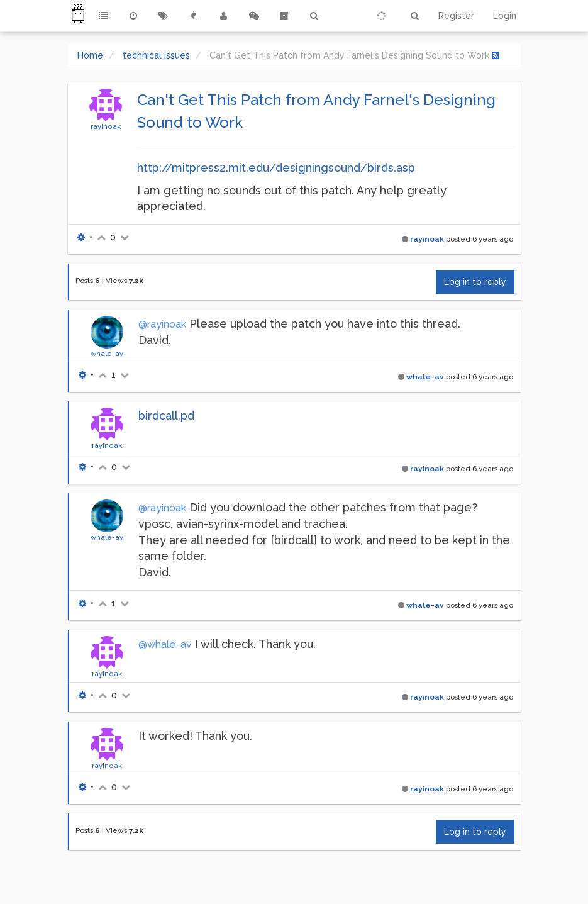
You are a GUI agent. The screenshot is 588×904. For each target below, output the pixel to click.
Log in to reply (475, 282)
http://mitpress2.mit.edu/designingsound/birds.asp (276, 168)
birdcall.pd (166, 416)
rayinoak (106, 126)
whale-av (107, 354)
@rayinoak (162, 324)
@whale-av (165, 645)
